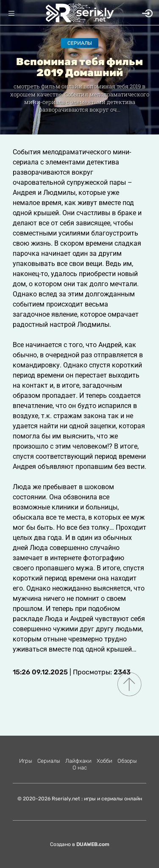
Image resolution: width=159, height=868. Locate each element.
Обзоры (127, 761)
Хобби (105, 761)
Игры (26, 761)
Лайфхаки (78, 761)
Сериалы (80, 43)
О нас (80, 768)
